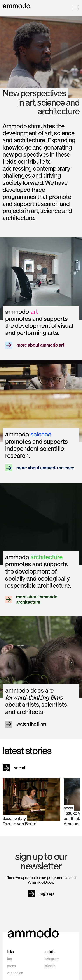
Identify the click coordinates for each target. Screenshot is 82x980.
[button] (75, 8)
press (11, 966)
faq (10, 959)
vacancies (15, 973)
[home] (17, 6)
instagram (51, 959)
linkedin (50, 966)
